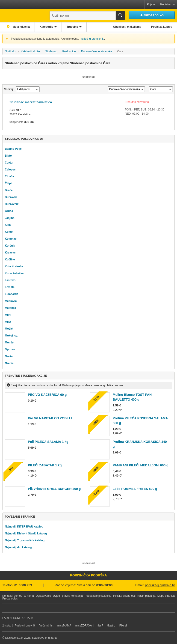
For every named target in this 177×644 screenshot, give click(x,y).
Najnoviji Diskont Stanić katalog (26, 534)
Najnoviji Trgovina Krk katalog (25, 540)
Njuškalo (10, 51)
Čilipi (8, 183)
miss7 (99, 626)
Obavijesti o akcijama (127, 27)
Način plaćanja (146, 596)
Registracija (167, 4)
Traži (121, 15)
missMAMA (64, 626)
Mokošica (11, 336)
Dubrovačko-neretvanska (96, 51)
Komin (9, 232)
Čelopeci (11, 170)
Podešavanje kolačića (98, 596)
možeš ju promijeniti (92, 39)
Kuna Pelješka (14, 273)
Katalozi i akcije (30, 51)
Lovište (10, 287)
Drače (9, 190)
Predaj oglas (10, 599)
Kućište (10, 259)
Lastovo (10, 280)
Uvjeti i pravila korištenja (68, 596)
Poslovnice (69, 51)
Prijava (151, 4)
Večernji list (46, 626)
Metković (11, 301)
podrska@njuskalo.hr (160, 585)
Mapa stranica (166, 596)
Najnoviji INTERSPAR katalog (24, 527)
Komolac (11, 239)
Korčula (10, 246)
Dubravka (11, 197)
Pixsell (123, 626)
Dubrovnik (12, 204)
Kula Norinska (14, 266)
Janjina (10, 218)
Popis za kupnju (162, 27)
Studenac (51, 51)
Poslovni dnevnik (25, 626)
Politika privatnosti (124, 596)
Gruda (9, 211)
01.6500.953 (23, 585)
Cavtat (9, 163)
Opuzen (10, 349)
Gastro (111, 626)
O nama (29, 596)
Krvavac (10, 253)
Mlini (8, 315)
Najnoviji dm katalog (18, 547)
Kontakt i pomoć (12, 596)
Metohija (10, 308)
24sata (6, 626)
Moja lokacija (21, 27)
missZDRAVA (84, 626)
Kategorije (46, 27)
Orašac (10, 356)
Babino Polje (13, 149)
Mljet (8, 322)
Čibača (9, 176)
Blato (8, 156)
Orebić (9, 363)
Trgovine (72, 27)
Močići (9, 329)
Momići (10, 343)
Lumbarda (12, 294)
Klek (8, 225)
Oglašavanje (43, 596)
